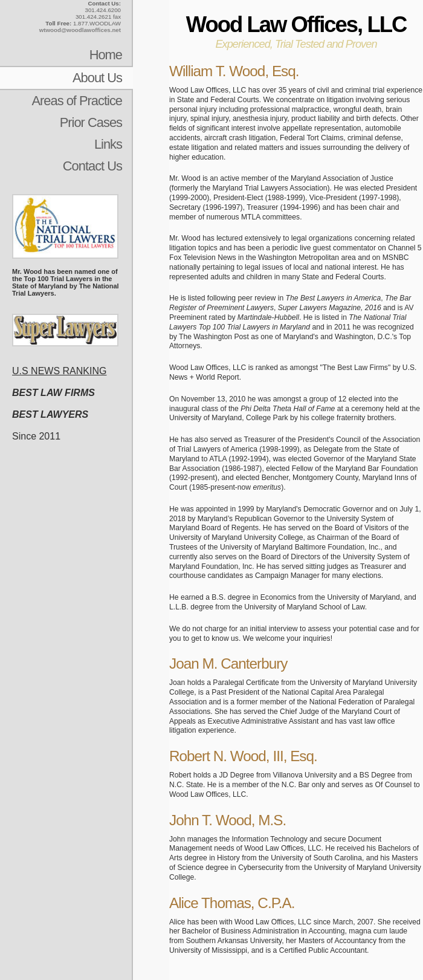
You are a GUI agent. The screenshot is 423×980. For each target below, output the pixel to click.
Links (108, 144)
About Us (97, 78)
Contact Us (92, 166)
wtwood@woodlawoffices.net (80, 30)
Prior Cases (91, 122)
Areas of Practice (77, 101)
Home (106, 55)
